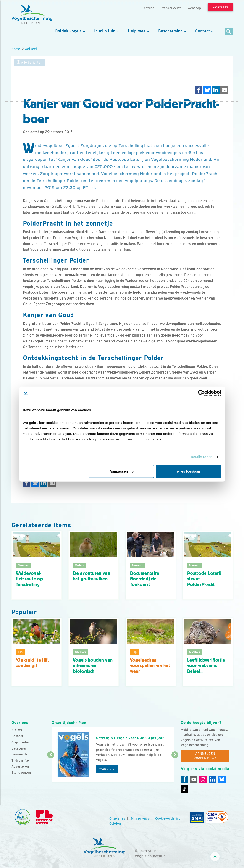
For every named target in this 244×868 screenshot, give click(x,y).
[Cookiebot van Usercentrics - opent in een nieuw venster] (201, 393)
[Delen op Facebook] (199, 90)
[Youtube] (194, 779)
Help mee (137, 31)
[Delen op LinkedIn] (216, 90)
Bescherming (170, 31)
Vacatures (19, 748)
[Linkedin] (213, 779)
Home (16, 49)
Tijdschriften (21, 760)
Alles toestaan (189, 471)
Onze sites (117, 818)
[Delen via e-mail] (224, 90)
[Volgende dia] (175, 769)
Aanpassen (121, 471)
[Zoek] (229, 32)
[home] (32, 14)
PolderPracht (206, 174)
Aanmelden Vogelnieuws (205, 756)
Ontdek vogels (68, 31)
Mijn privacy (140, 818)
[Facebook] (184, 779)
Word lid (107, 769)
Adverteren (20, 766)
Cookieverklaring (168, 818)
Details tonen (202, 457)
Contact (203, 31)
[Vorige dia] (51, 769)
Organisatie (20, 742)
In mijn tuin (105, 31)
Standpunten (21, 773)
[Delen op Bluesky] (207, 90)
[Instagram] (203, 779)
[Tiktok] (184, 789)
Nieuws (17, 730)
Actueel (31, 49)
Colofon (115, 823)
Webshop (194, 8)
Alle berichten (29, 62)
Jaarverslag (20, 754)
